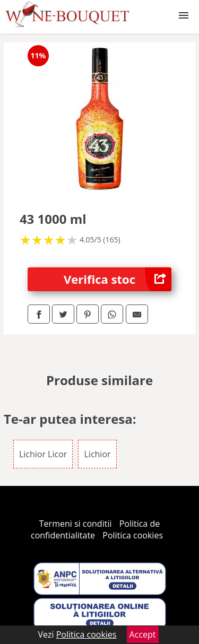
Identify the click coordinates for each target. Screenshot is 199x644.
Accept (143, 634)
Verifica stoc (118, 279)
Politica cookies (133, 535)
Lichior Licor (43, 454)
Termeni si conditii (76, 524)
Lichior (97, 454)
